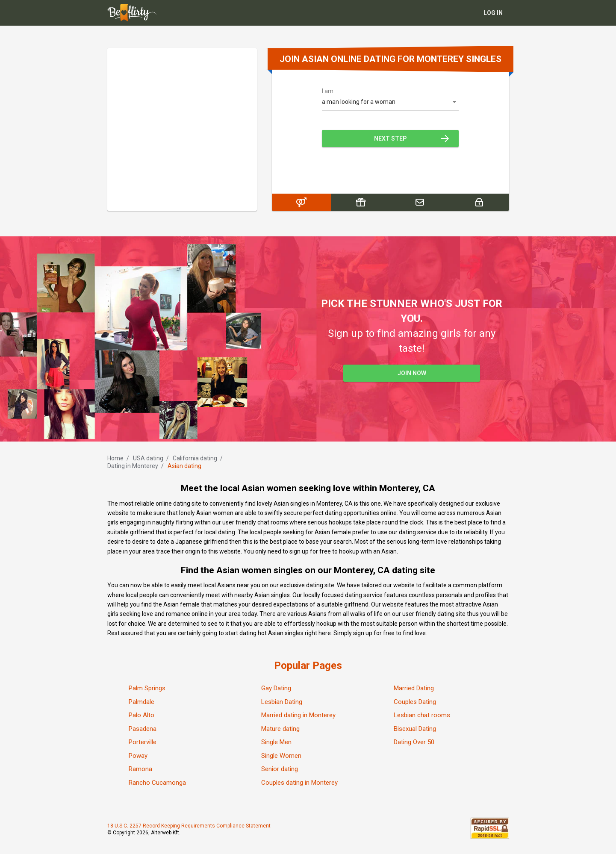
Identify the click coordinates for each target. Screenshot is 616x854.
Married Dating (414, 688)
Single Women (281, 756)
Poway (138, 756)
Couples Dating (415, 702)
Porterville (143, 742)
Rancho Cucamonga (157, 783)
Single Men (276, 742)
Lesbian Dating (282, 702)
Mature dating (280, 729)
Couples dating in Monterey (299, 783)
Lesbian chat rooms (422, 715)
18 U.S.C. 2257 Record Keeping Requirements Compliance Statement (189, 826)
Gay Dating (276, 688)
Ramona (140, 769)
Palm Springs (147, 688)
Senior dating (280, 769)
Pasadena (143, 729)
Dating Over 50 (414, 742)
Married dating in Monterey (298, 715)
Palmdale (141, 702)
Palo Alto (141, 715)
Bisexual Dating (415, 729)
